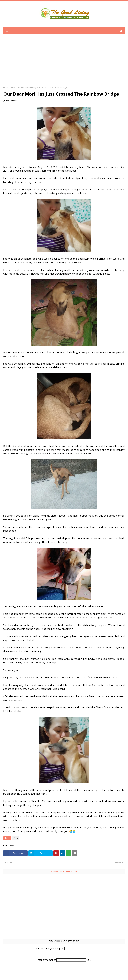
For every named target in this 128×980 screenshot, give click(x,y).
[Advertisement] (64, 63)
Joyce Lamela (11, 101)
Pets (13, 87)
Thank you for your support (49, 948)
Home (6, 87)
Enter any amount (46, 960)
